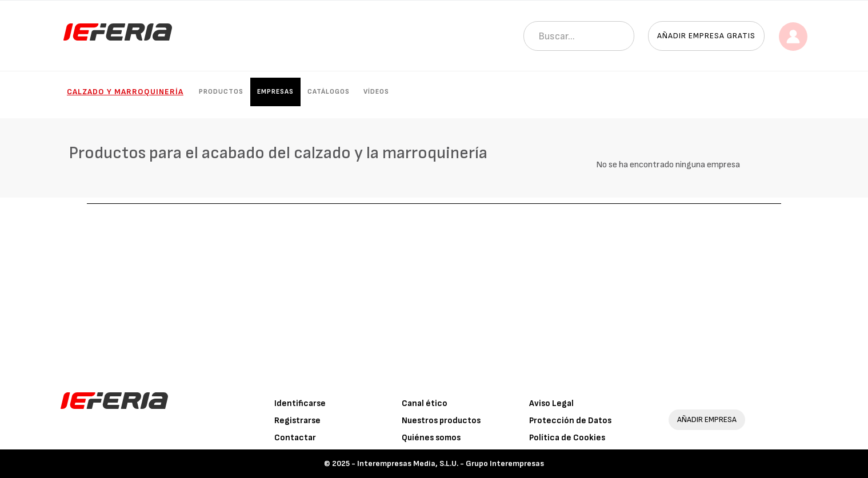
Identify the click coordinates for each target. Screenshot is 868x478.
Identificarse (300, 403)
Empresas (275, 92)
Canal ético (425, 403)
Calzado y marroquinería (125, 92)
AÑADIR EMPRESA (707, 419)
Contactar (295, 438)
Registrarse (297, 421)
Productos (221, 92)
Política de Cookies (567, 438)
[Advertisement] (434, 290)
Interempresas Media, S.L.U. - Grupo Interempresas (451, 463)
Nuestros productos (441, 421)
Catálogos (329, 92)
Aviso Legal (551, 403)
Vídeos (376, 92)
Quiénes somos (431, 438)
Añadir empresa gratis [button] (706, 36)
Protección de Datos (570, 421)
